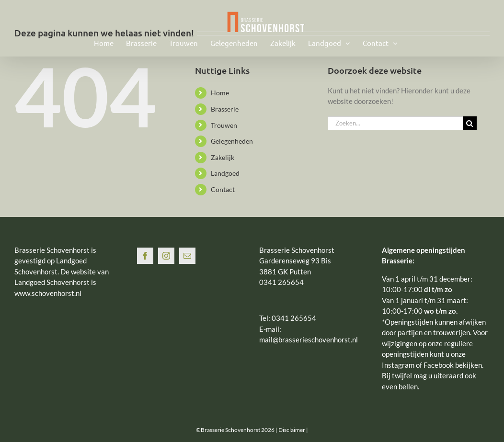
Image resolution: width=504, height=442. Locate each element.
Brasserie (225, 109)
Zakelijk (223, 157)
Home (220, 93)
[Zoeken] (470, 123)
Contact (223, 189)
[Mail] (187, 256)
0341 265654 (294, 318)
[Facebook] (145, 256)
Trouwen (224, 125)
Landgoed (225, 173)
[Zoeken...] (395, 123)
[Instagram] (166, 256)
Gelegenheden (232, 141)
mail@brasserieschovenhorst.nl (309, 340)
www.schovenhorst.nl (48, 293)
